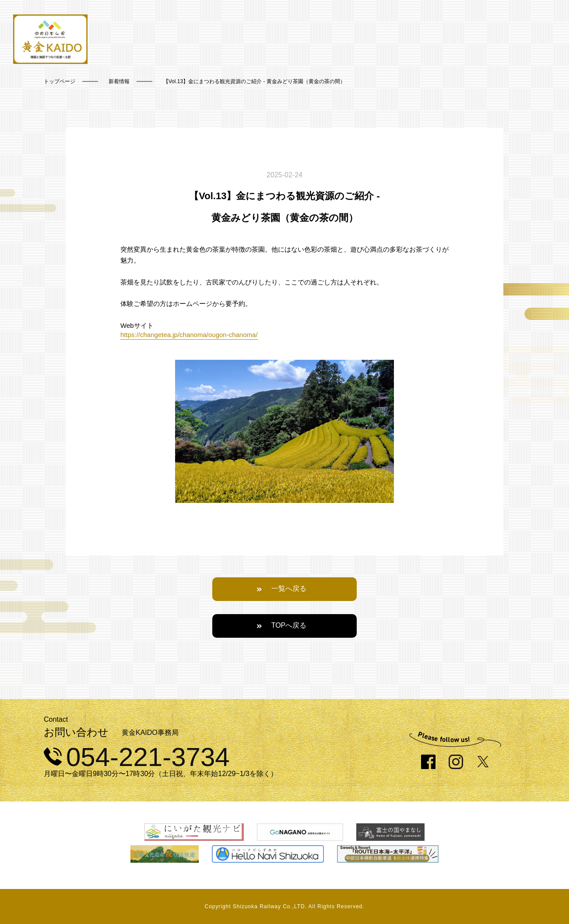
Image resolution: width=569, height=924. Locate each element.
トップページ (60, 81)
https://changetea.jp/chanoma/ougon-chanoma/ (189, 335)
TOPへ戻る (289, 625)
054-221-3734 (137, 757)
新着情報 (119, 81)
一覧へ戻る (289, 588)
